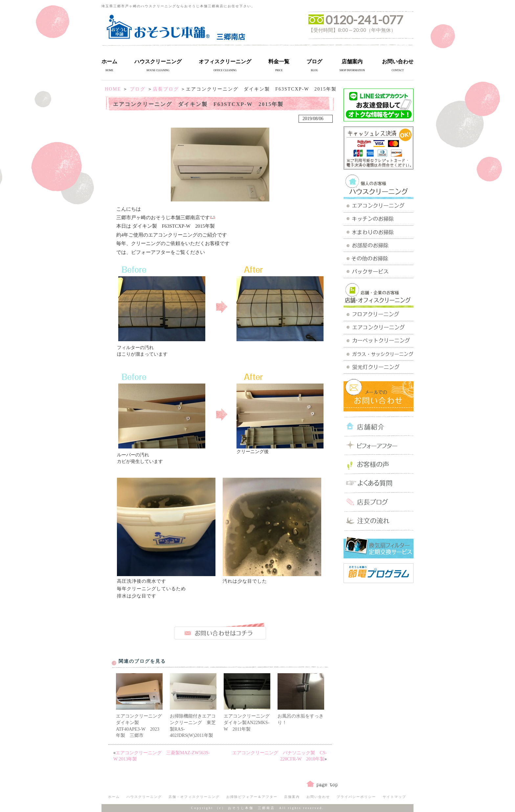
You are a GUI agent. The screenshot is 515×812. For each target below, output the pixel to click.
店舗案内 (352, 62)
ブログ (314, 62)
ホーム (109, 62)
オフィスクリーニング (225, 62)
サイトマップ (394, 797)
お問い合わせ (398, 62)
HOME (113, 89)
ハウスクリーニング (158, 62)
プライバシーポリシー (356, 797)
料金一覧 (279, 62)
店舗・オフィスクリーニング (194, 797)
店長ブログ (166, 89)
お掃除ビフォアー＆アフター (252, 797)
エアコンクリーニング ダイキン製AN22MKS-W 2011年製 (249, 722)
